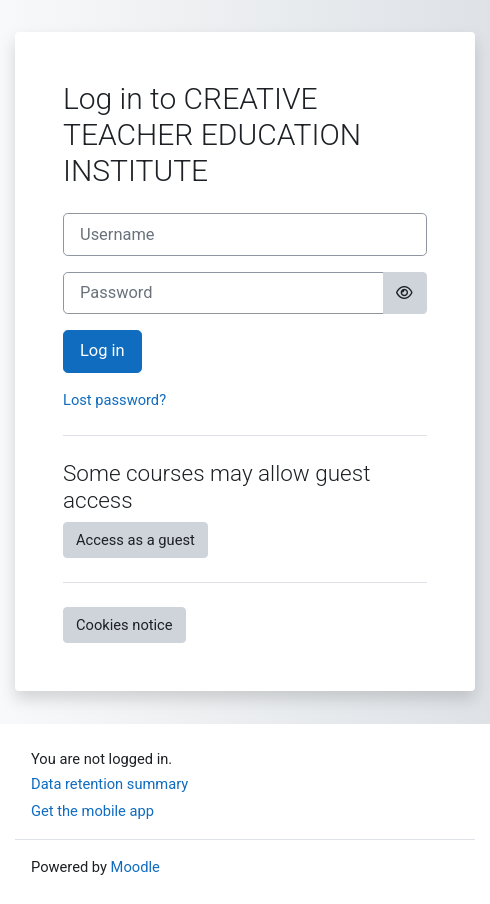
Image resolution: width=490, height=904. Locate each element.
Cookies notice (124, 625)
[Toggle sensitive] (405, 293)
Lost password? (114, 400)
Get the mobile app (92, 811)
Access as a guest (135, 540)
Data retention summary (109, 784)
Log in (102, 350)
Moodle (135, 867)
